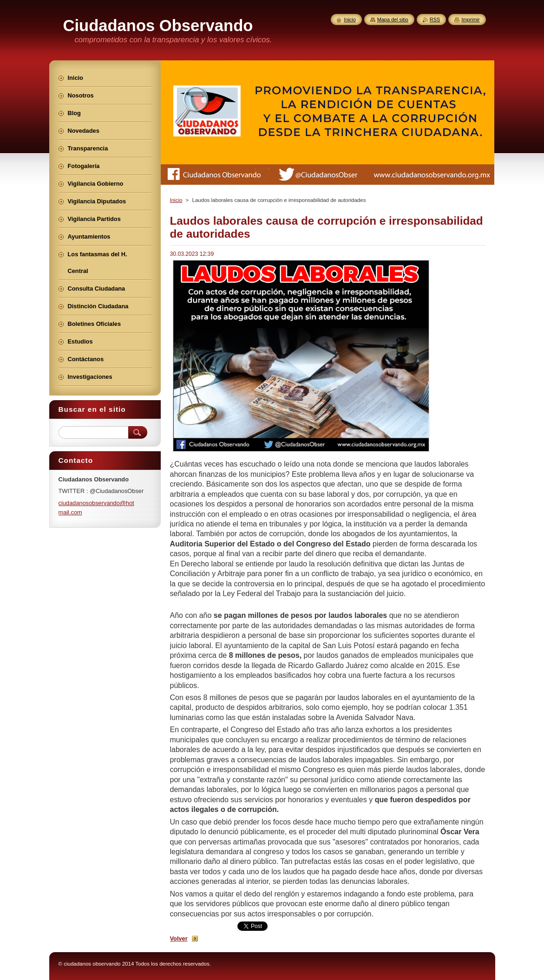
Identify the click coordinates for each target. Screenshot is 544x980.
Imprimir (470, 19)
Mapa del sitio (393, 19)
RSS (435, 19)
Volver (179, 938)
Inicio (176, 200)
